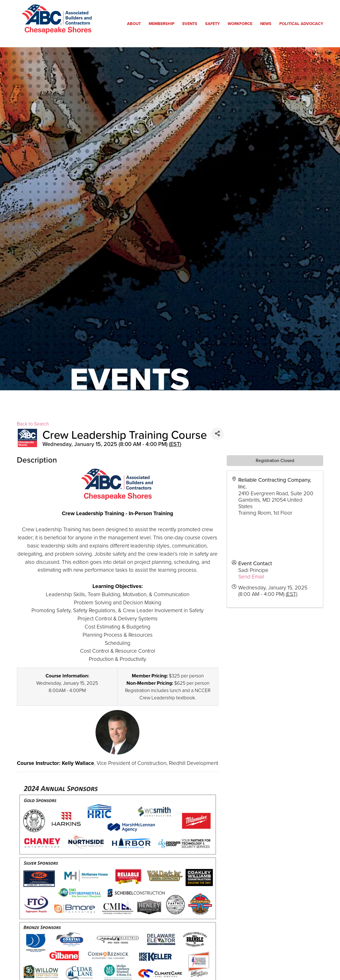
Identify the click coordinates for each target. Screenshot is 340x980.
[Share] (217, 434)
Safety (214, 23)
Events (191, 23)
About (135, 23)
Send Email (251, 576)
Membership (163, 23)
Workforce (241, 23)
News (267, 23)
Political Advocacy (303, 23)
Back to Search (33, 423)
